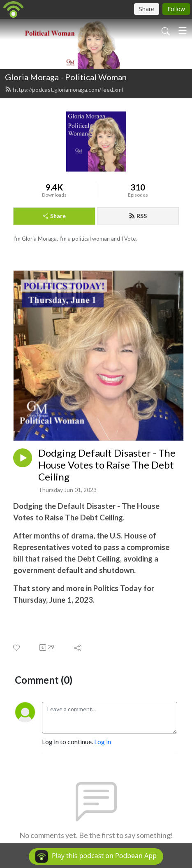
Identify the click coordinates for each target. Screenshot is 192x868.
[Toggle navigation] (183, 30)
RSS (138, 216)
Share (54, 216)
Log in (103, 742)
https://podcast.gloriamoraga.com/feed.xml (64, 89)
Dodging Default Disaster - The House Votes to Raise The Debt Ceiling (107, 465)
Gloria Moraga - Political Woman (66, 77)
